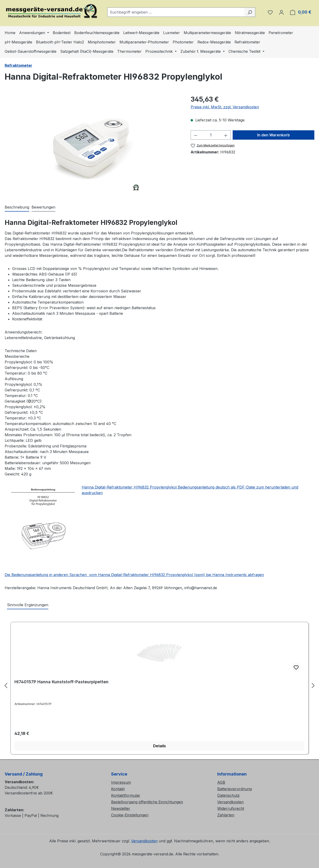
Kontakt (118, 789)
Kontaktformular (126, 795)
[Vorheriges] (6, 686)
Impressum (121, 782)
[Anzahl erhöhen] (226, 135)
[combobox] (176, 12)
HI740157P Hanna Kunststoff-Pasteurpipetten (61, 682)
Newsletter (121, 808)
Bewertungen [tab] (43, 207)
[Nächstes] (313, 686)
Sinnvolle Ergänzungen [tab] (28, 605)
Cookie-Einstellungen (130, 815)
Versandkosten (230, 802)
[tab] (17, 207)
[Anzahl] (211, 135)
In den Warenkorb (273, 135)
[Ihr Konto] (281, 12)
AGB (221, 782)
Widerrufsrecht (231, 808)
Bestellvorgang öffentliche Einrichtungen (147, 802)
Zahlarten (226, 815)
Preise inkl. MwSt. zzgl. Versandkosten (225, 107)
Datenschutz (228, 795)
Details (159, 746)
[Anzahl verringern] (196, 135)
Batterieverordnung (235, 789)
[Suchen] (250, 12)
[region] (93, 145)
